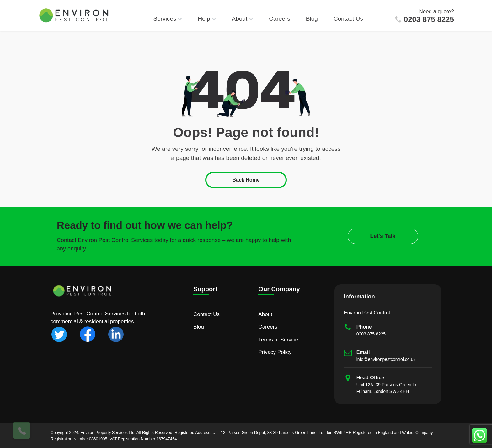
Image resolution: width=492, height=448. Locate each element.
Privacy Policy (275, 352)
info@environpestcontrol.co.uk (386, 359)
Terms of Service (278, 340)
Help (207, 19)
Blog (312, 19)
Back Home (246, 180)
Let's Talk (383, 236)
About (243, 19)
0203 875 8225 (429, 19)
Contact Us (348, 19)
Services (168, 19)
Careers (280, 19)
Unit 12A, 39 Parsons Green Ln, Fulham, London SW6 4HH (388, 388)
